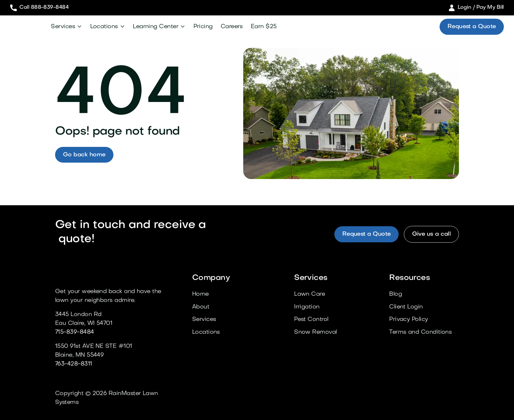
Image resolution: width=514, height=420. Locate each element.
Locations (104, 27)
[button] (66, 27)
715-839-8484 (75, 332)
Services (63, 27)
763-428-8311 (74, 364)
